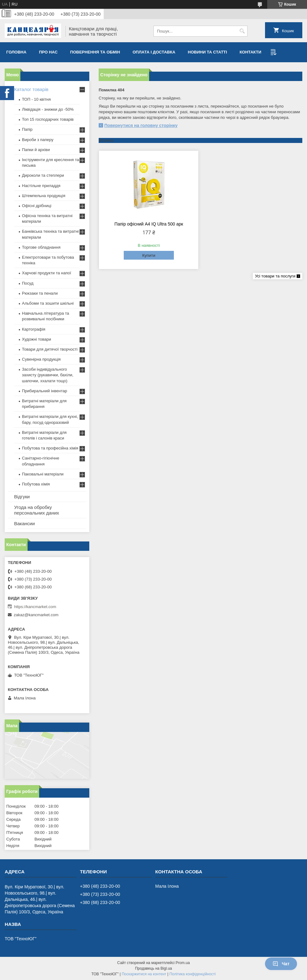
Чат (281, 964)
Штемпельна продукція (44, 196)
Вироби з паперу (38, 140)
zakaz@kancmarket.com (36, 615)
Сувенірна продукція (41, 359)
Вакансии (24, 523)
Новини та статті (208, 52)
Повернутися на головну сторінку (141, 125)
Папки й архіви (36, 150)
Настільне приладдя (41, 186)
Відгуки (22, 497)
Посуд (28, 283)
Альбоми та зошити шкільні (48, 303)
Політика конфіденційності (193, 974)
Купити (149, 255)
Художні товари (36, 339)
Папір (27, 129)
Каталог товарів (31, 89)
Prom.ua (183, 963)
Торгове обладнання (41, 247)
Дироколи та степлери (43, 175)
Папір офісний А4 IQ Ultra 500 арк (149, 224)
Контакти (251, 52)
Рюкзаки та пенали (40, 293)
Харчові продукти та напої (47, 273)
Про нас (48, 52)
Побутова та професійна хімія (50, 448)
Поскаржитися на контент (144, 974)
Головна (16, 52)
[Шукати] (242, 31)
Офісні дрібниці (37, 206)
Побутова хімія (36, 484)
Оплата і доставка (154, 52)
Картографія (34, 329)
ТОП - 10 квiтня (36, 99)
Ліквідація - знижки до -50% (48, 109)
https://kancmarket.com (35, 607)
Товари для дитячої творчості (50, 349)
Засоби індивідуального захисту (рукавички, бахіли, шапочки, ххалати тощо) (48, 375)
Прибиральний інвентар (44, 391)
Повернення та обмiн (95, 52)
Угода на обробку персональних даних (37, 510)
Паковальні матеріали (43, 474)
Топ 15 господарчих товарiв (48, 119)
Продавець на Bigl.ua (153, 968)
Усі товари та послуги (275, 276)
